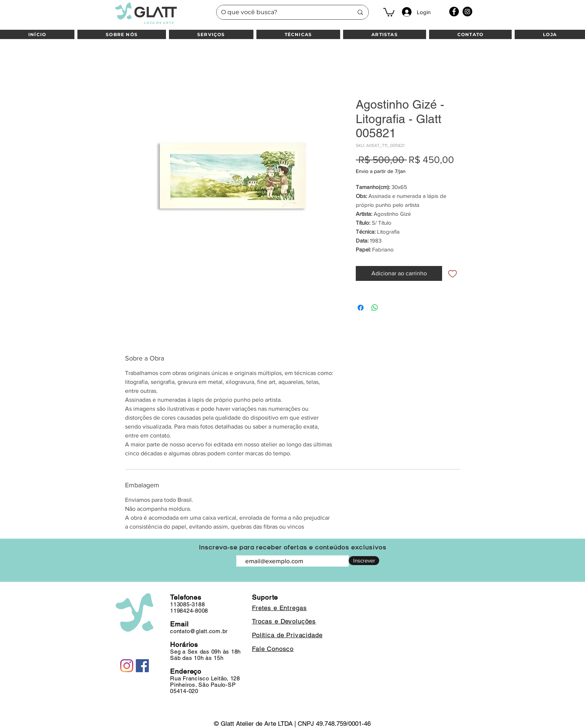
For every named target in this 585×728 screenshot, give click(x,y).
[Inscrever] (364, 561)
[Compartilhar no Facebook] (361, 308)
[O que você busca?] (282, 12)
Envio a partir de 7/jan (381, 171)
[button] (389, 12)
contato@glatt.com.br (199, 631)
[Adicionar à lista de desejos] (453, 273)
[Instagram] (467, 12)
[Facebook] (454, 12)
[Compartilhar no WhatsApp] (375, 308)
